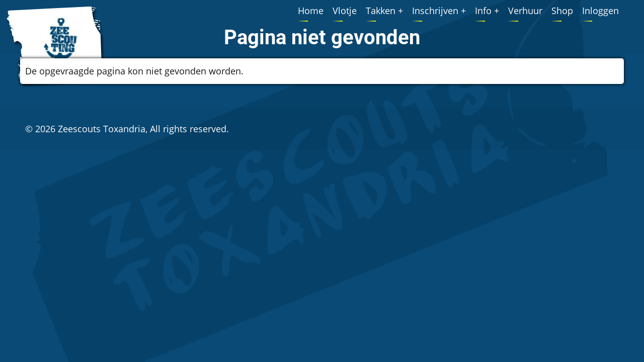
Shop (562, 11)
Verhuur (525, 11)
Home (311, 11)
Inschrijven (435, 11)
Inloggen (600, 11)
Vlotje (345, 11)
